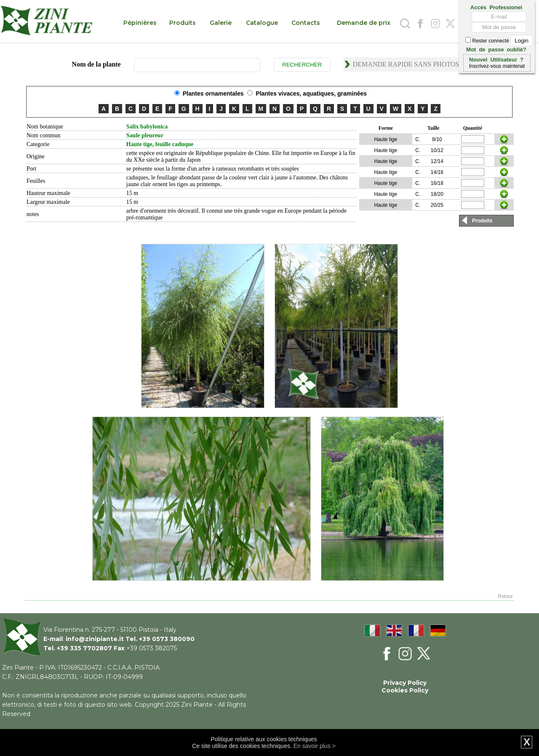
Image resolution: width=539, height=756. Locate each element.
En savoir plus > (315, 746)
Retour (505, 596)
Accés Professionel (496, 7)
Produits (482, 221)
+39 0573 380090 (167, 639)
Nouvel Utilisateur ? (496, 59)
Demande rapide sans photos (406, 64)
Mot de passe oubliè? (496, 49)
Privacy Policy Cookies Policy (405, 687)
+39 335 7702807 (84, 648)
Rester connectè (499, 41)
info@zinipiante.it (95, 639)
